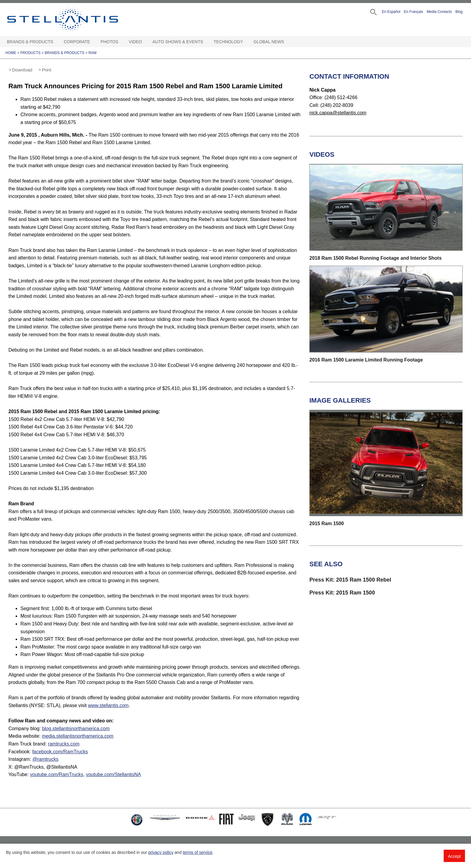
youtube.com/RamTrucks (57, 774)
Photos (109, 42)
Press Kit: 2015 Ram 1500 (342, 593)
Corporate (77, 42)
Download (22, 70)
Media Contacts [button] (439, 12)
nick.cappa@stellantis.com (338, 113)
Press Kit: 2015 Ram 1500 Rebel (350, 580)
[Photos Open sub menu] (121, 42)
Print (46, 70)
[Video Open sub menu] (145, 42)
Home (11, 53)
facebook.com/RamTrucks (60, 752)
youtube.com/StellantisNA (113, 774)
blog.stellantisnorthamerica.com (76, 729)
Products (30, 53)
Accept (454, 856)
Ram (92, 53)
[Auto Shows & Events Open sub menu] (206, 42)
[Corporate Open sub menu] (93, 42)
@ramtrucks (45, 759)
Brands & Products (30, 42)
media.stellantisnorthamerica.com (77, 736)
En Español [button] (391, 12)
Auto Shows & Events (178, 42)
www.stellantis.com (108, 705)
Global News (269, 42)
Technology (228, 42)
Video (135, 42)
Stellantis (76, 20)
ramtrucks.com (64, 744)
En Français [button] (414, 12)
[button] (373, 12)
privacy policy (161, 852)
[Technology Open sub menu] (246, 42)
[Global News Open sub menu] (287, 42)
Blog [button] (459, 12)
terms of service (198, 852)
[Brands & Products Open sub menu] (56, 42)
